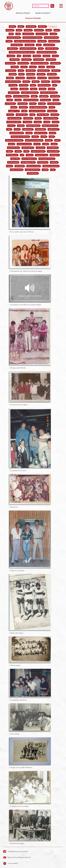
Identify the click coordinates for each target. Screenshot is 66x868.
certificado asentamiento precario (22, 52)
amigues (53, 27)
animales (10, 30)
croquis (33, 67)
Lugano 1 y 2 (14, 111)
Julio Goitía (55, 96)
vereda (10, 166)
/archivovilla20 (13, 863)
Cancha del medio (51, 38)
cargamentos (54, 41)
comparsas (51, 60)
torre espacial (13, 162)
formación (24, 85)
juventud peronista (31, 100)
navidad (21, 126)
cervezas (11, 56)
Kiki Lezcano (45, 100)
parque (52, 133)
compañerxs (39, 60)
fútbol (33, 85)
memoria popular (14, 118)
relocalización (53, 148)
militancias (28, 118)
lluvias (52, 107)
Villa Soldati (20, 166)
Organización (28, 129)
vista (53, 170)
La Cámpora (10, 104)
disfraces (41, 74)
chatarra (27, 56)
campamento (28, 34)
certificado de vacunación (47, 52)
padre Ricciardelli (17, 133)
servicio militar (53, 151)
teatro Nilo (15, 159)
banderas (28, 30)
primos (37, 144)
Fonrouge (13, 85)
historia (43, 89)
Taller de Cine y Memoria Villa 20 (19, 857)
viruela (45, 170)
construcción (23, 63)
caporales (42, 41)
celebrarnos (12, 49)
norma (17, 129)
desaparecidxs (44, 71)
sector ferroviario (38, 151)
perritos (49, 140)
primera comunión (24, 144)
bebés (49, 30)
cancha (53, 34)
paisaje (29, 133)
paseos (35, 137)
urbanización (43, 162)
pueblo (46, 144)
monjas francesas (51, 118)
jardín (9, 96)
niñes (9, 129)
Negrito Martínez (33, 126)
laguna (14, 107)
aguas (21, 27)
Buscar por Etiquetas (33, 18)
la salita (42, 104)
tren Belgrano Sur (28, 162)
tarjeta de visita (42, 155)
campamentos (42, 34)
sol (22, 155)
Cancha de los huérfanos (32, 38)
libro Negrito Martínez (38, 107)
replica (10, 151)
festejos (36, 82)
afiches (12, 27)
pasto (52, 137)
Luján (24, 111)
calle (18, 34)
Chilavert (37, 56)
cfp (19, 56)
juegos (34, 96)
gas (55, 85)
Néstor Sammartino (50, 126)
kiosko (56, 100)
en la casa (42, 78)
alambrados (31, 27)
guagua (14, 89)
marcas (10, 115)
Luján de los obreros (37, 111)
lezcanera (23, 107)
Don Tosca (52, 74)
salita (26, 151)
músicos (11, 126)
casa (39, 45)
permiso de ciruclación (34, 140)
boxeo (57, 30)
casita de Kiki (49, 45)
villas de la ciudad (34, 166)
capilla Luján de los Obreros (25, 41)
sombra (30, 155)
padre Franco (53, 129)
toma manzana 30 (29, 159)
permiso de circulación (14, 140)
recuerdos (40, 148)
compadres (26, 60)
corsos (24, 67)
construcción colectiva (40, 63)
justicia (18, 100)
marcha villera (22, 115)
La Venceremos (54, 104)
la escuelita (23, 104)
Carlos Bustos (17, 45)
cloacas (46, 56)
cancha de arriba (14, 38)
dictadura (31, 74)
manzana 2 (52, 111)
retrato (18, 151)
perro (57, 140)
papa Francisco (41, 133)
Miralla (38, 118)
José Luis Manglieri (21, 96)
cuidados (51, 67)
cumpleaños (11, 71)
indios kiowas (14, 93)
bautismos (39, 30)
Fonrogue (56, 82)
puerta (54, 144)
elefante (10, 78)
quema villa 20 (28, 148)
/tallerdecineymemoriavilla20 (18, 851)
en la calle (31, 78)
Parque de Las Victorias (20, 137)
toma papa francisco (47, 159)
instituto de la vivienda (49, 93)
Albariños (42, 27)
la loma (33, 104)
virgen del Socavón (33, 170)
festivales (45, 82)
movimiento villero (14, 122)
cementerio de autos (28, 49)
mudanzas (27, 122)
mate (32, 115)
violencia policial (17, 170)
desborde (56, 71)
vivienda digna (33, 173)
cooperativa (55, 63)
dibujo (21, 74)
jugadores (44, 96)
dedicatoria (31, 71)
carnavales (29, 45)
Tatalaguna (55, 155)
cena (41, 49)
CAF (11, 34)
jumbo (10, 100)
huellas (52, 89)
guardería (24, 89)
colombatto (15, 60)
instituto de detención (30, 93)
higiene (34, 89)
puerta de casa (13, 148)
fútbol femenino (44, 85)
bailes (19, 30)
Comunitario (10, 63)
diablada (13, 74)
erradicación (54, 78)
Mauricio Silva (43, 115)
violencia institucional (51, 166)
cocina (55, 56)
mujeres (38, 122)
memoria (55, 115)
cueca (42, 67)
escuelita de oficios (13, 82)
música (56, 122)
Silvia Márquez (12, 155)
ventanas (54, 162)
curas (21, 71)
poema (12, 144)
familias (26, 82)
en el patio (20, 78)
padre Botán (41, 129)
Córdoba (15, 67)
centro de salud (52, 49)
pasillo (44, 137)
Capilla (9, 41)
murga (47, 122)
